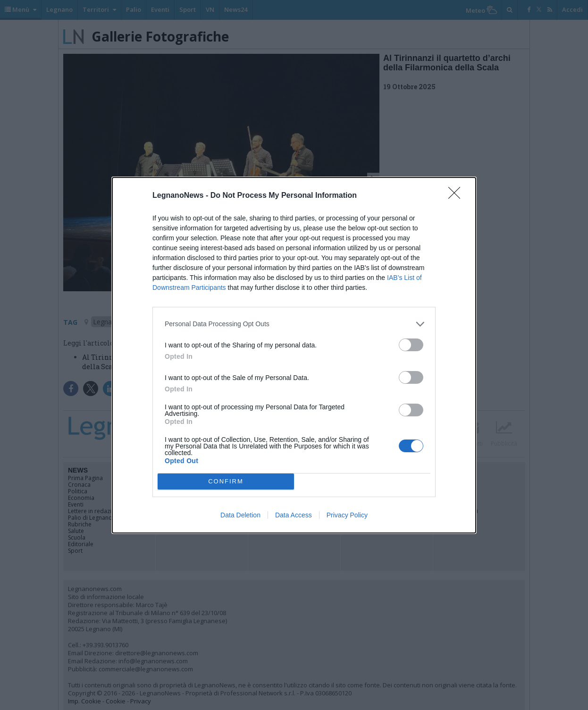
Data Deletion (240, 515)
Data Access (294, 515)
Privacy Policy (347, 515)
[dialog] (294, 355)
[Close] (457, 196)
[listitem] (294, 324)
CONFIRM (226, 481)
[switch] (411, 345)
